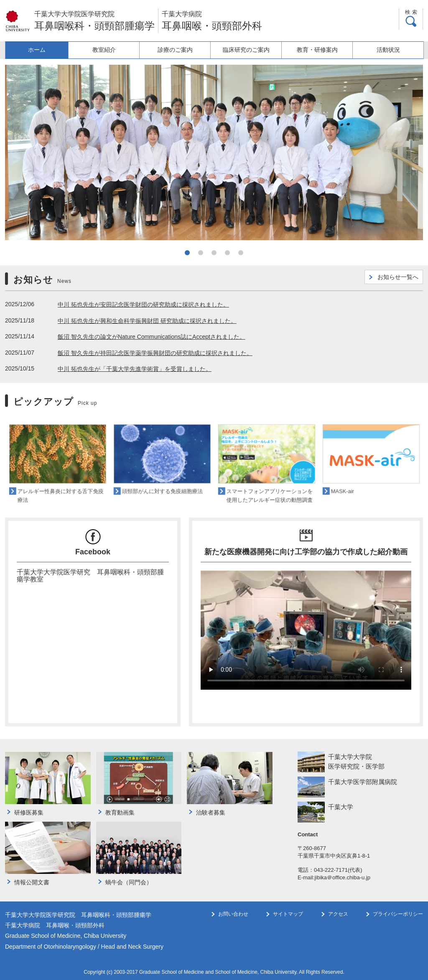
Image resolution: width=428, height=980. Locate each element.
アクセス (338, 914)
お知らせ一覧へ (398, 277)
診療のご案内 (180, 50)
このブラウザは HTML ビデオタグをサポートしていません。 (306, 630)
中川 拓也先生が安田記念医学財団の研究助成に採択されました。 (143, 305)
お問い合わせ (233, 914)
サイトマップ (288, 914)
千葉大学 (341, 807)
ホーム (40, 50)
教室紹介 (110, 50)
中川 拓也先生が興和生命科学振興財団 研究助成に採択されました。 (147, 321)
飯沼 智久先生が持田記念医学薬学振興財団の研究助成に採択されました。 (155, 353)
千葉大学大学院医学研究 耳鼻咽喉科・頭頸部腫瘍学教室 (90, 576)
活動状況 (389, 50)
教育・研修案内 (319, 50)
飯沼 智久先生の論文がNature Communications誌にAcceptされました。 (152, 337)
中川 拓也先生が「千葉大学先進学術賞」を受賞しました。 (135, 369)
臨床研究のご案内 (249, 50)
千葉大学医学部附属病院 (363, 782)
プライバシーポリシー (398, 914)
